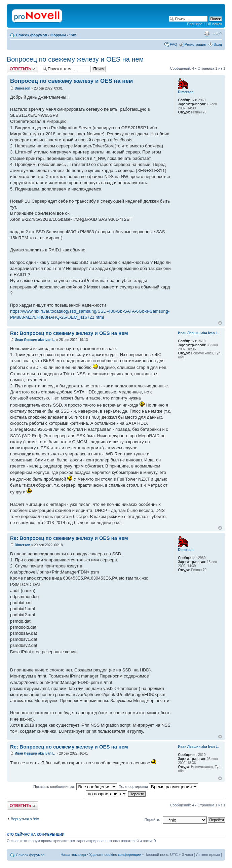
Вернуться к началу (220, 323)
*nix (73, 35)
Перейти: (152, 820)
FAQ (173, 44)
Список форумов (31, 35)
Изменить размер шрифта (217, 34)
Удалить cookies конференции (115, 855)
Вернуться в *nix (25, 819)
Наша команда (73, 855)
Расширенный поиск (204, 24)
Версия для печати (207, 34)
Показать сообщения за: (75, 787)
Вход (218, 44)
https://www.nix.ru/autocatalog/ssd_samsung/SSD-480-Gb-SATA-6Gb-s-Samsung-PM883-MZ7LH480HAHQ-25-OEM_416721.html (90, 314)
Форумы (58, 35)
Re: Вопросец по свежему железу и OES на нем (69, 333)
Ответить (23, 69)
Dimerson (23, 88)
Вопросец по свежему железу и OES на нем (75, 59)
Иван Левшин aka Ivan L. (35, 340)
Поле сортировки (158, 787)
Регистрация (195, 44)
